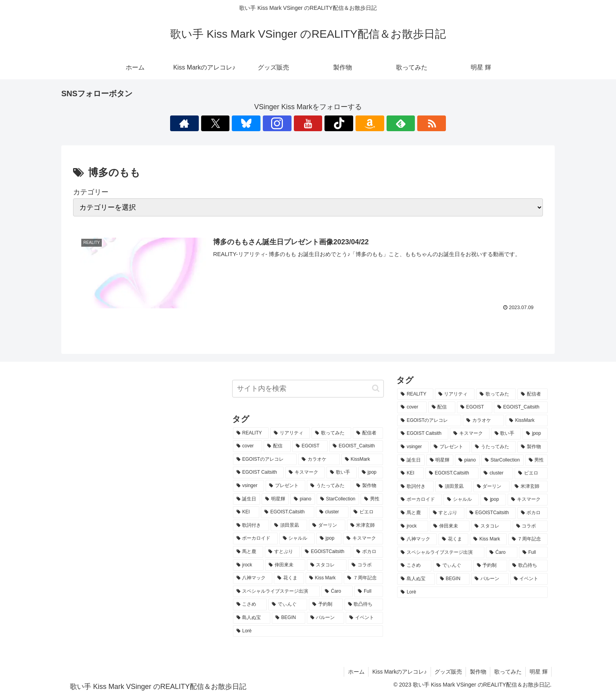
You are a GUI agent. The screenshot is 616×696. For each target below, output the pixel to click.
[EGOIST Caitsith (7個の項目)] (258, 473)
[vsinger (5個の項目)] (249, 486)
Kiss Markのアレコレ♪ (398, 672)
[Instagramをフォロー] (290, 123)
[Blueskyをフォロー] (272, 123)
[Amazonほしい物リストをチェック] (344, 123)
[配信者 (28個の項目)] (368, 433)
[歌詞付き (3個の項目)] (251, 526)
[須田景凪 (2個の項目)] (289, 526)
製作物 (477, 672)
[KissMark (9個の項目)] (362, 460)
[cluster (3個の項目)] (332, 512)
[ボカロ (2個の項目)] (368, 552)
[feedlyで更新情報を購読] (362, 123)
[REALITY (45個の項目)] (251, 433)
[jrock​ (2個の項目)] (248, 565)
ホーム (354, 672)
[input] (308, 389)
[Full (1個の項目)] (369, 592)
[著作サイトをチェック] (236, 123)
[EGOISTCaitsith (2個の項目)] (326, 552)
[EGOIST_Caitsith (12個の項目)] (356, 446)
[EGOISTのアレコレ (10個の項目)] (265, 460)
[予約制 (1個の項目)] (326, 604)
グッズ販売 (447, 672)
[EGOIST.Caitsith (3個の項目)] (288, 512)
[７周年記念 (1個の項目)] (364, 578)
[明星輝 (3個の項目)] (275, 499)
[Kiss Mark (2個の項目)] (324, 578)
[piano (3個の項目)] (303, 499)
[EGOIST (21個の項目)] (310, 446)
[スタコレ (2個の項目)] (327, 565)
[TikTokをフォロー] (326, 123)
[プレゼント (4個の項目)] (285, 486)
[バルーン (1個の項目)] (325, 618)
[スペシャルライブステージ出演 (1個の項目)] (277, 592)
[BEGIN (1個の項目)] (289, 618)
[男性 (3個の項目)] (372, 499)
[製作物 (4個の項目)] (368, 486)
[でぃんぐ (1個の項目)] (288, 604)
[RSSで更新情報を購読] (380, 123)
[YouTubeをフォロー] (308, 123)
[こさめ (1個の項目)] (250, 604)
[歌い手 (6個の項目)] (342, 473)
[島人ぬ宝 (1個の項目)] (252, 618)
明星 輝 (538, 672)
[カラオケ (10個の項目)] (319, 460)
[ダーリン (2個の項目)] (327, 526)
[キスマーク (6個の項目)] (305, 473)
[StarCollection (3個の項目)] (338, 499)
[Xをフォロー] (254, 123)
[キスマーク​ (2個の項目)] (363, 538)
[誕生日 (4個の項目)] (247, 499)
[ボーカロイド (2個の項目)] (255, 538)
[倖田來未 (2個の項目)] (285, 565)
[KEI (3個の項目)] (246, 512)
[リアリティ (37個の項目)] (290, 433)
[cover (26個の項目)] (247, 446)
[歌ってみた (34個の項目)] (331, 433)
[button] (376, 388)
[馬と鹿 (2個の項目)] (248, 552)
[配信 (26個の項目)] (277, 446)
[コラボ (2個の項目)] (366, 565)
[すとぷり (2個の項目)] (282, 552)
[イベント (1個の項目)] (364, 618)
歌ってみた (507, 672)
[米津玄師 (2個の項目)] (365, 526)
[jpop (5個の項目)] (371, 473)
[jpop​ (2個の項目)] (329, 538)
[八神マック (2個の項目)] (253, 578)
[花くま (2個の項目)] (289, 578)
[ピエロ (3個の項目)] (367, 512)
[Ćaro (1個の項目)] (337, 592)
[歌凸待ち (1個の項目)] (364, 604)
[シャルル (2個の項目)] (297, 538)
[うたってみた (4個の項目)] (329, 486)
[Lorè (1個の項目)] (308, 631)
